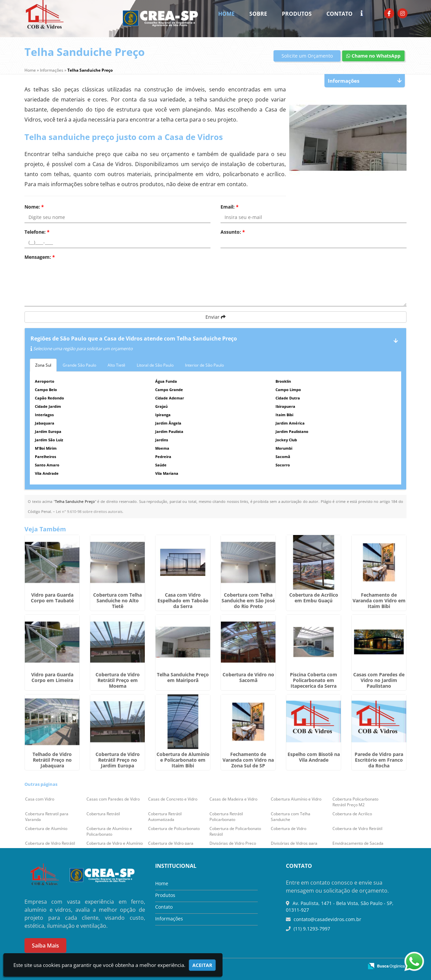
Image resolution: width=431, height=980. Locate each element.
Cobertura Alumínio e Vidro (296, 799)
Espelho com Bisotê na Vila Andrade (314, 757)
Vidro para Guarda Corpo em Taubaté (52, 598)
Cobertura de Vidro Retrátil (357, 828)
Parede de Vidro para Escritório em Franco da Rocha (379, 760)
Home (226, 14)
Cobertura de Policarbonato (174, 828)
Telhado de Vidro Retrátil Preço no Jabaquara (52, 760)
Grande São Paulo (79, 365)
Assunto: (233, 232)
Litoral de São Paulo (155, 365)
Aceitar (202, 965)
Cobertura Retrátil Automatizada (165, 817)
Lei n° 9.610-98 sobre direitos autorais (89, 511)
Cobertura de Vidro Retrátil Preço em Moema (118, 680)
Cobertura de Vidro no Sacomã (248, 677)
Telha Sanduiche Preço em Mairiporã (183, 677)
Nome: (34, 207)
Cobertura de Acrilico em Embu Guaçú (314, 598)
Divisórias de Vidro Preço (233, 843)
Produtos (297, 14)
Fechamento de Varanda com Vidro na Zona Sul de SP (248, 760)
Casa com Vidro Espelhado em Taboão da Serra (183, 600)
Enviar (215, 317)
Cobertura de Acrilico (352, 814)
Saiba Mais (45, 946)
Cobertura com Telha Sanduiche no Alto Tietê (117, 600)
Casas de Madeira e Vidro (233, 799)
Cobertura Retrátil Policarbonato (226, 817)
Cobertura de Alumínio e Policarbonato (109, 831)
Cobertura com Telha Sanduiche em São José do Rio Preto (248, 600)
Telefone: (37, 232)
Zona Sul (43, 365)
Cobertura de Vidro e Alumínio (115, 843)
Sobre (258, 14)
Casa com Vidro (40, 799)
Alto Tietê (116, 365)
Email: (230, 207)
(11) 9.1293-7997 (311, 929)
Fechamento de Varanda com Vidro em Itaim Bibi (379, 600)
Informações (169, 919)
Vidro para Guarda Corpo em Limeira (52, 677)
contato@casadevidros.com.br (327, 919)
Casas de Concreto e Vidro (173, 799)
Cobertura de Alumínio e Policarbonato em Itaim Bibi (183, 760)
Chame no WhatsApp (373, 56)
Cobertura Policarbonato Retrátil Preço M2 (355, 802)
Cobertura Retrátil (103, 814)
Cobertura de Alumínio (46, 828)
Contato (340, 14)
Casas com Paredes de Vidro (113, 799)
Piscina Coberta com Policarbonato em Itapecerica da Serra (314, 680)
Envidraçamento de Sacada (358, 843)
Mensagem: (40, 257)
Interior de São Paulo (204, 365)
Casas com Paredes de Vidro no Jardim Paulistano (379, 680)
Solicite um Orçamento (307, 56)
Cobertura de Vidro (289, 828)
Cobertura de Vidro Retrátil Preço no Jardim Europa (118, 760)
